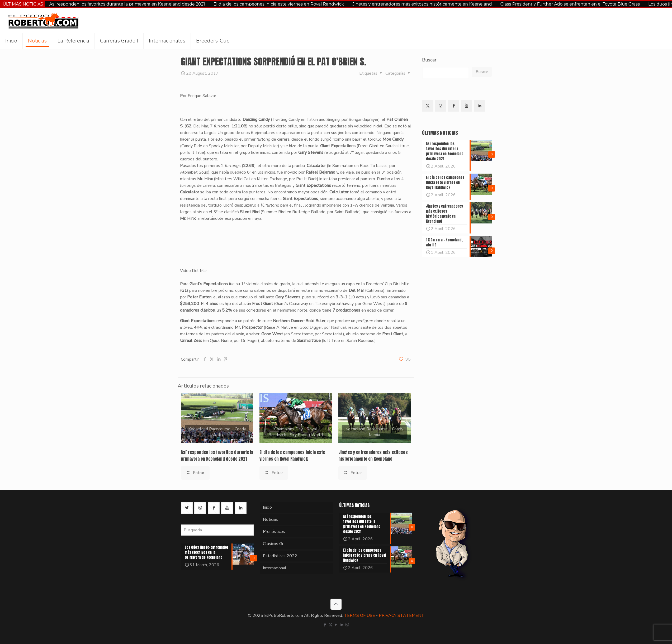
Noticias (270, 519)
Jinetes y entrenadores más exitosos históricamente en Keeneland (422, 4)
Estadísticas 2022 (280, 556)
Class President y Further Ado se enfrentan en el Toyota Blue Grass (570, 4)
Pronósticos (274, 532)
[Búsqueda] (217, 530)
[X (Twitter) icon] (331, 625)
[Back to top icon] (336, 604)
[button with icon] (428, 106)
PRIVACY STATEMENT (402, 616)
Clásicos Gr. (274, 544)
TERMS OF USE (359, 616)
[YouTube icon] (336, 625)
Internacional (275, 568)
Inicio (267, 507)
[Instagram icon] (347, 625)
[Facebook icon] (325, 625)
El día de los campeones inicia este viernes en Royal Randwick (279, 4)
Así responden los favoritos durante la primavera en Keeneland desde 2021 (127, 4)
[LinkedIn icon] (342, 625)
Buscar (429, 60)
